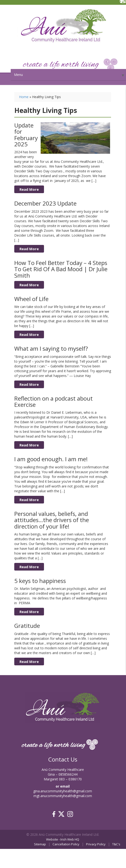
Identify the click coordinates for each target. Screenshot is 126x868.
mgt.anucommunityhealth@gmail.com (63, 796)
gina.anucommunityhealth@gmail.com (63, 791)
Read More (29, 189)
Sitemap (40, 844)
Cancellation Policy (66, 844)
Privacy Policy (96, 844)
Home (24, 97)
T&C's (116, 844)
